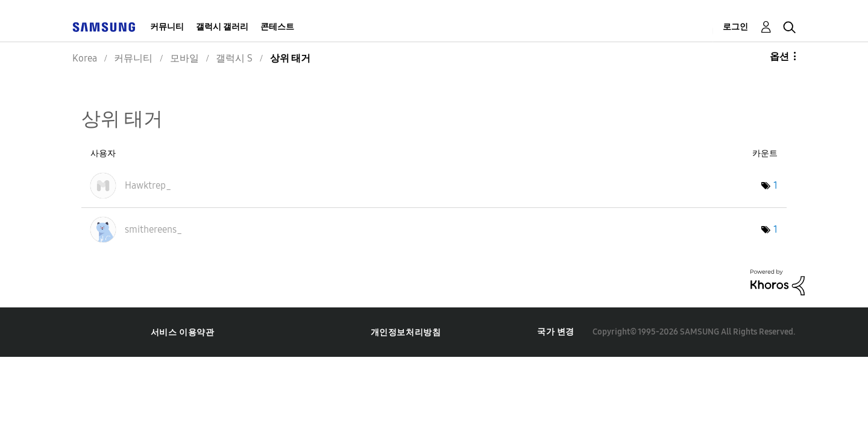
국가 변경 (556, 332)
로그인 (735, 27)
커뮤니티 (167, 27)
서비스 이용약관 (183, 332)
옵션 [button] (779, 56)
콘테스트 (277, 27)
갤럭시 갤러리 (222, 27)
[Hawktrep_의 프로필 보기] (148, 185)
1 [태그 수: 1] (775, 185)
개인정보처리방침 (406, 332)
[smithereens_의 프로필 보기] (153, 229)
